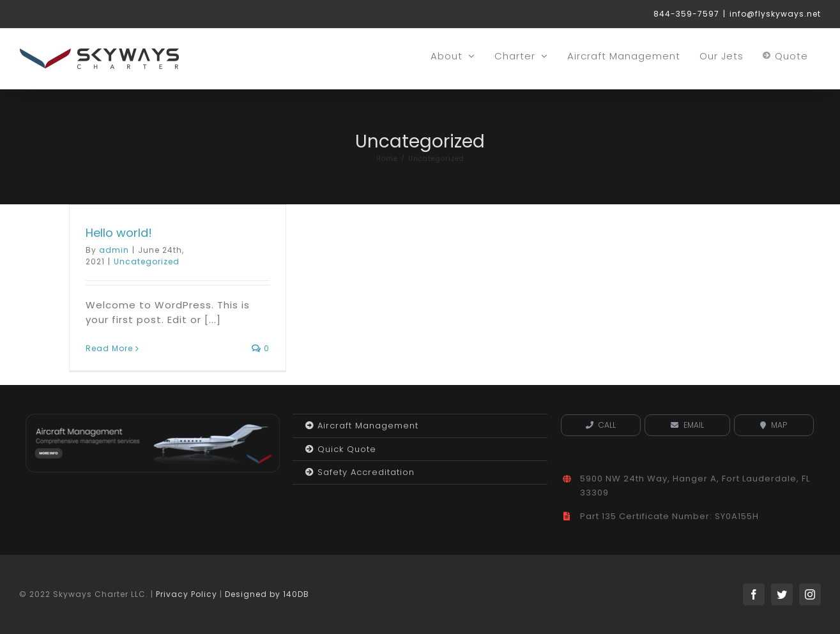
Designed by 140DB (267, 594)
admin (114, 250)
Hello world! (119, 233)
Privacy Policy (187, 594)
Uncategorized (147, 261)
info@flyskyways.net (775, 14)
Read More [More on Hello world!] (109, 348)
